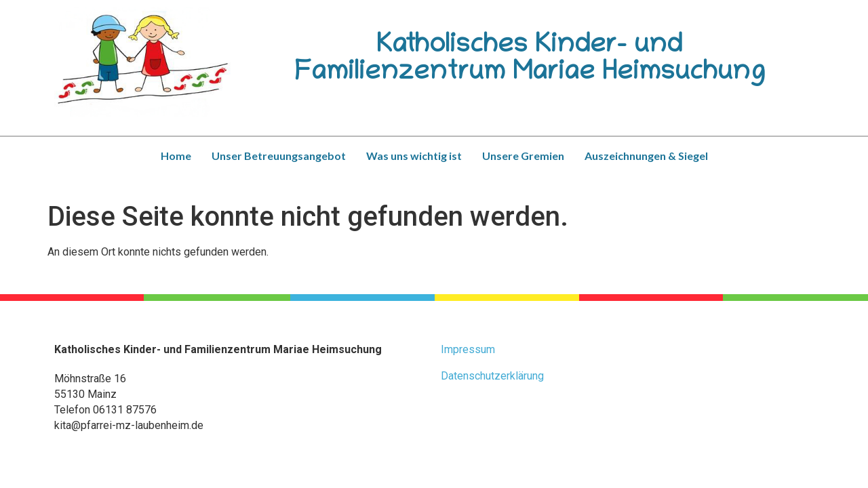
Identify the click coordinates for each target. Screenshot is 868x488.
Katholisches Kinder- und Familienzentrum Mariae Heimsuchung (530, 60)
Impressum (468, 349)
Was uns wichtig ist (414, 156)
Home (176, 156)
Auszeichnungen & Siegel (646, 156)
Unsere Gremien (523, 156)
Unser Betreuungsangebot (279, 156)
